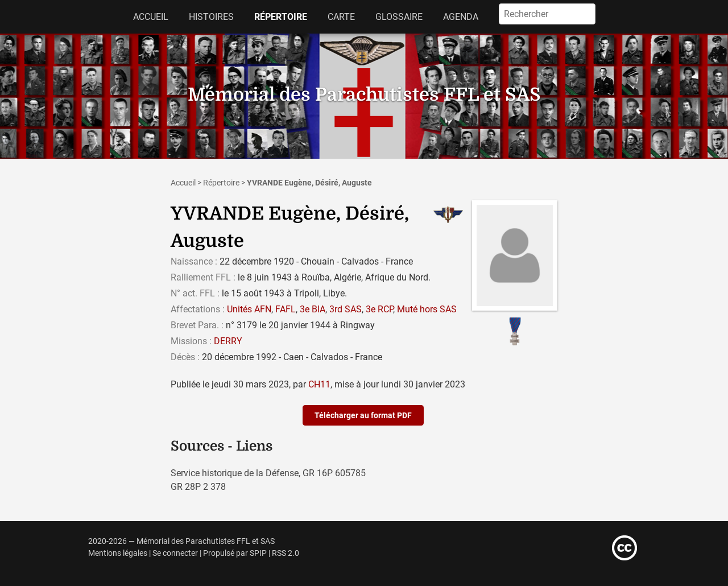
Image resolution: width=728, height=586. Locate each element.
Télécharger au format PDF (363, 415)
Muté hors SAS (427, 309)
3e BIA (313, 309)
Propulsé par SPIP (235, 553)
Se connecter (175, 553)
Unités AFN (249, 309)
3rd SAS (346, 309)
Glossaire (399, 17)
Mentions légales (118, 553)
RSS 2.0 (286, 553)
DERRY (228, 341)
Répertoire (281, 17)
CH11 (319, 384)
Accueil (151, 17)
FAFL (286, 309)
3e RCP (379, 309)
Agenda (461, 17)
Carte (341, 17)
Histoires (211, 17)
